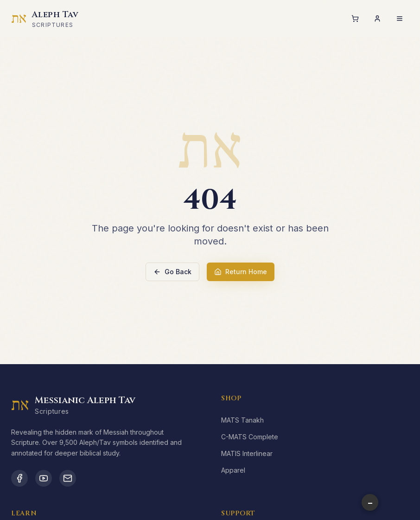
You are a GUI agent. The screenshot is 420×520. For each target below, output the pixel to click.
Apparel (233, 470)
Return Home (241, 272)
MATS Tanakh (242, 420)
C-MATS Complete (250, 437)
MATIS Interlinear (247, 453)
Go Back (172, 272)
